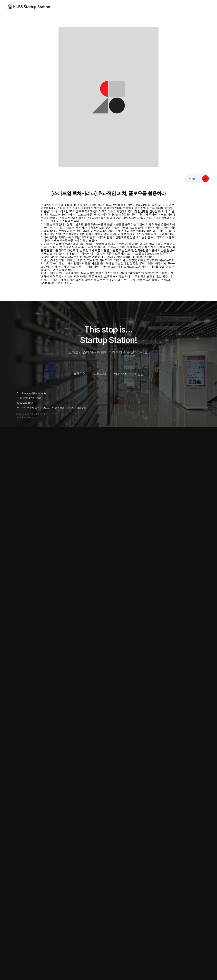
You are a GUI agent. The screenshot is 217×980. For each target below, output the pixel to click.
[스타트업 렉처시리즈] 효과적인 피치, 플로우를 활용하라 (109, 193)
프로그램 (100, 375)
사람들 (139, 377)
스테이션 (80, 374)
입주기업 (120, 376)
